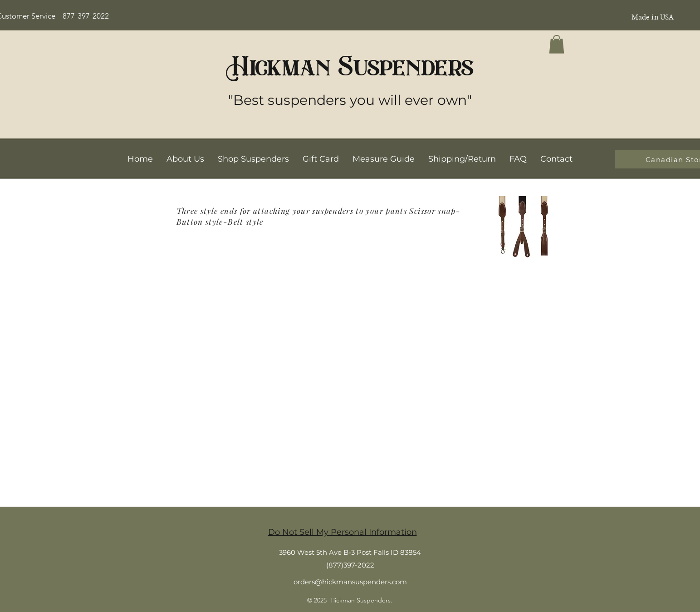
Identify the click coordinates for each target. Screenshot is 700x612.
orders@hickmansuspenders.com (350, 582)
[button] (557, 44)
